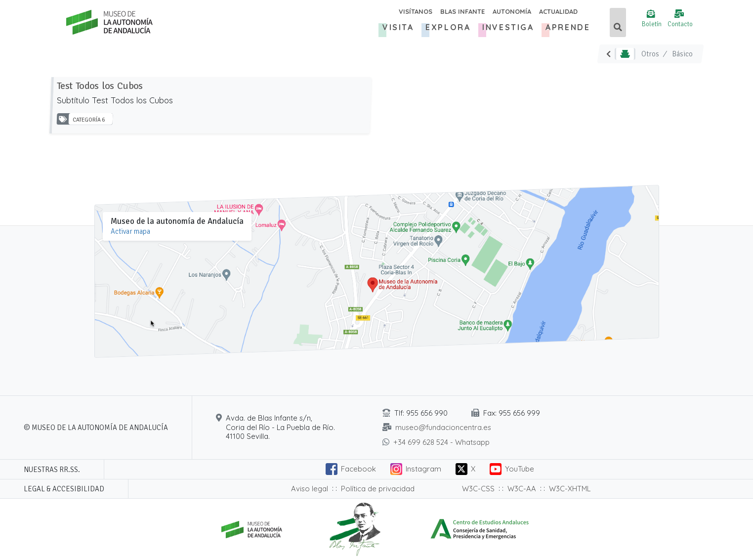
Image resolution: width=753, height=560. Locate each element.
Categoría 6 (89, 120)
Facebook (358, 469)
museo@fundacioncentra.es (443, 427)
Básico (682, 54)
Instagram (423, 469)
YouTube (520, 469)
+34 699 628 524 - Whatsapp (441, 442)
